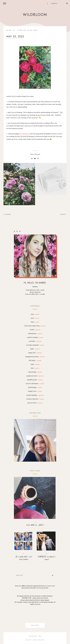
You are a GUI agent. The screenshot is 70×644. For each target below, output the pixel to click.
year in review (35, 403)
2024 (35, 318)
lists (35, 368)
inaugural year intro (35, 357)
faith (35, 349)
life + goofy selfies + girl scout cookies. (24, 558)
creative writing (35, 337)
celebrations (35, 334)
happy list (35, 353)
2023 (35, 314)
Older (63, 214)
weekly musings (35, 395)
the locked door (24, 134)
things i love (35, 391)
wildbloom (35, 15)
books (35, 330)
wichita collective (35, 399)
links (35, 364)
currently (35, 341)
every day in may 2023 (28, 30)
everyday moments (35, 345)
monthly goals (35, 380)
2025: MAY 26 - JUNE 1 (35, 525)
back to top (35, 625)
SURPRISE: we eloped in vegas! (46, 558)
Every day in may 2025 (35, 326)
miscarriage (35, 372)
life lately (35, 361)
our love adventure (35, 384)
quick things (35, 387)
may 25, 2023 (15, 36)
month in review (35, 376)
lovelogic (41, 640)
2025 (35, 322)
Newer (7, 214)
